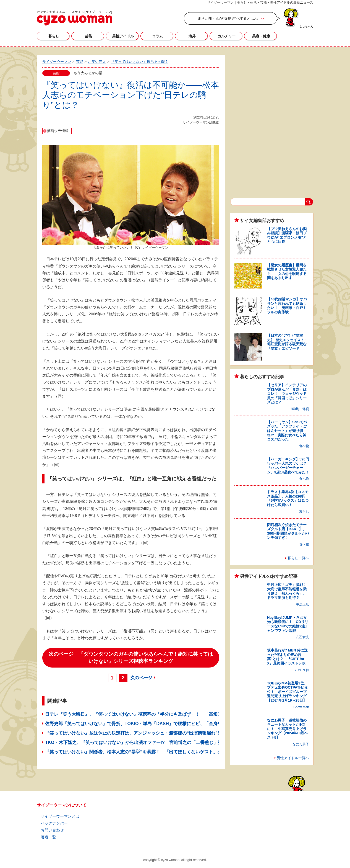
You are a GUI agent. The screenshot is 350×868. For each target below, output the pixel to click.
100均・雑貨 (300, 409)
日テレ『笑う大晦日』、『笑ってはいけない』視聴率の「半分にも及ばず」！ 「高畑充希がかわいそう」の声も (158, 714)
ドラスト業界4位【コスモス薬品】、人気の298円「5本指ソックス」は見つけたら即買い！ (288, 498)
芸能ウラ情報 (58, 131)
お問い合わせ (52, 830)
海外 (192, 36)
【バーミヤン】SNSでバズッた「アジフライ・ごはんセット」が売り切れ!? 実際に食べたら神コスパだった (287, 431)
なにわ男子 (301, 744)
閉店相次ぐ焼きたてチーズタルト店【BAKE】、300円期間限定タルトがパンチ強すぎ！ (288, 531)
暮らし (54, 36)
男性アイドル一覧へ (293, 758)
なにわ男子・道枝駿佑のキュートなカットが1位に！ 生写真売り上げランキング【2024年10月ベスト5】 (287, 729)
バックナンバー (54, 823)
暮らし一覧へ (298, 558)
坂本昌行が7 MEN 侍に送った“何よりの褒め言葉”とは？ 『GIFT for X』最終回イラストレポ (287, 657)
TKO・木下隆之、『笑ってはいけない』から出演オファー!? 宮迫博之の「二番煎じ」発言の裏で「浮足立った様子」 (162, 742)
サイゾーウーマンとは (60, 816)
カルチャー (227, 36)
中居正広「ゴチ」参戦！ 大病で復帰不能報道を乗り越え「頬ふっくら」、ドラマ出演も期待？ (289, 591)
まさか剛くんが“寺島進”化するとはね (228, 18)
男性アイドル (123, 36)
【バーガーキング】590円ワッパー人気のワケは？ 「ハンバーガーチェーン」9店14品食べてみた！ (289, 466)
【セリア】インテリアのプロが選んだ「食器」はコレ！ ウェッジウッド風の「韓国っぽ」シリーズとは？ (287, 394)
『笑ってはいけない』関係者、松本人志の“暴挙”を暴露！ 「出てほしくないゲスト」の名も (138, 752)
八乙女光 (302, 637)
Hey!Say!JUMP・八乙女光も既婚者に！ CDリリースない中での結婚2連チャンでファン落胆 (288, 624)
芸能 (88, 36)
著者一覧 (48, 837)
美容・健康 (261, 36)
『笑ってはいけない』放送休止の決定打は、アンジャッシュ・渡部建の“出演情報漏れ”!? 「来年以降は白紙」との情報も (167, 733)
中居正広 (302, 604)
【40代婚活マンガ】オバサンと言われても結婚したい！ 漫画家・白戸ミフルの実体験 (287, 306)
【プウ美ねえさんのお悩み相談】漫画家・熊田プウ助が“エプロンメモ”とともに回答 (287, 235)
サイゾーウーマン (75, 18)
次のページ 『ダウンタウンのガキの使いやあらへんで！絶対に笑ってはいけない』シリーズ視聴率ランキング (131, 658)
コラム (157, 36)
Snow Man (301, 707)
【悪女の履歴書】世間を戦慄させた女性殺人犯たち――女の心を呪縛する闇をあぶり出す (287, 272)
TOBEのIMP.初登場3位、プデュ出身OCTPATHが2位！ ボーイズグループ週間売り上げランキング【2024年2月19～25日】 (287, 692)
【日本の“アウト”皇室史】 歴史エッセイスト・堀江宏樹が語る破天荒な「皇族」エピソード (287, 342)
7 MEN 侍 (302, 670)
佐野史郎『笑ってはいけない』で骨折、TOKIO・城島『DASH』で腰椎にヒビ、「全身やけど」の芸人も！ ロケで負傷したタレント (178, 724)
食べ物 (304, 446)
